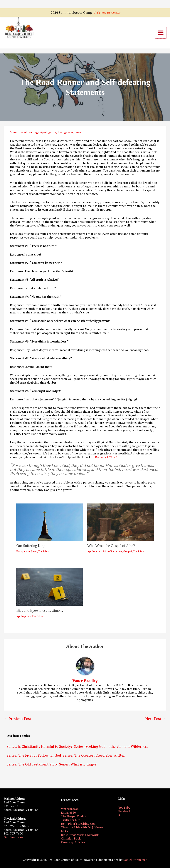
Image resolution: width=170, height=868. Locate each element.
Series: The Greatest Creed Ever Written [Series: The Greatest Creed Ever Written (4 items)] (94, 758)
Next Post (156, 721)
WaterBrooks (70, 809)
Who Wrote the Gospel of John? (111, 548)
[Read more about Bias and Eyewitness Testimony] (49, 589)
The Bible (44, 553)
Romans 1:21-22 (106, 459)
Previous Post (18, 721)
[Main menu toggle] (161, 34)
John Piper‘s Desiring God (78, 824)
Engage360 (68, 812)
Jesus (34, 553)
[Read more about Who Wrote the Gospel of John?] (121, 524)
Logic (78, 134)
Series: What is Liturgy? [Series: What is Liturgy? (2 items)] (78, 766)
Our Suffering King (31, 548)
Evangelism (65, 134)
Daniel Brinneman (135, 860)
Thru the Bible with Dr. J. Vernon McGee (83, 829)
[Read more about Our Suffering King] (49, 524)
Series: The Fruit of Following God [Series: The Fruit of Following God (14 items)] (34, 758)
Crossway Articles (73, 842)
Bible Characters (113, 553)
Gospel (128, 553)
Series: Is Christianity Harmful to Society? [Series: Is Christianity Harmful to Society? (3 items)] (39, 749)
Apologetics (48, 134)
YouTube (124, 807)
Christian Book (71, 838)
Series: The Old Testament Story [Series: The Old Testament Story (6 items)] (32, 766)
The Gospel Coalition (75, 816)
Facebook (124, 811)
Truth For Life (71, 820)
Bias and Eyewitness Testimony (40, 612)
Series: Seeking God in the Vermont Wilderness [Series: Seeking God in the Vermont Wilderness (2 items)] (111, 749)
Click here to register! (107, 4)
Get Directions (13, 837)
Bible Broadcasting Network (80, 835)
